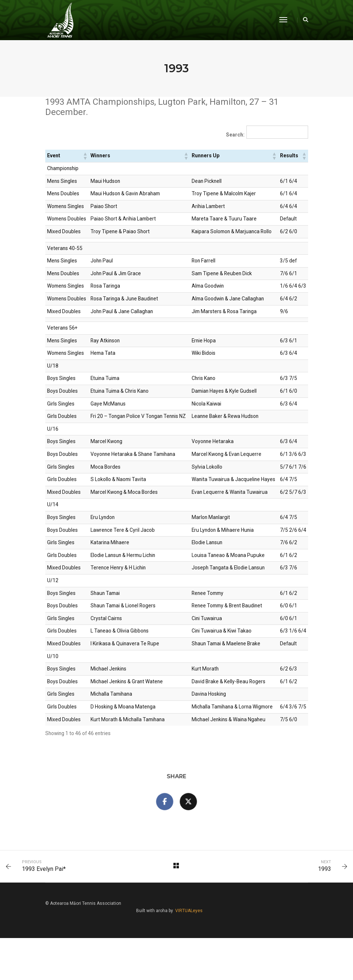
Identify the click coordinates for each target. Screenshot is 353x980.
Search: (234, 136)
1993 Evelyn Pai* (46, 913)
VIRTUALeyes (294, 951)
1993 (323, 913)
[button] (85, 157)
